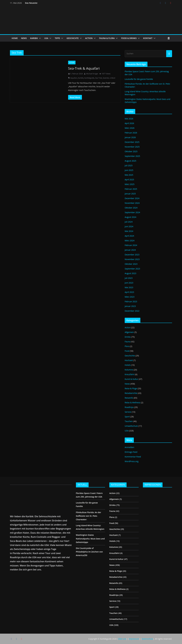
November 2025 (132, 147)
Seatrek (106, 78)
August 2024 (130, 217)
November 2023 (132, 259)
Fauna (128, 342)
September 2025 (132, 156)
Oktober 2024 (131, 208)
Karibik (81, 78)
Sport (127, 417)
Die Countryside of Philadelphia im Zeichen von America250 (89, 552)
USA (46, 38)
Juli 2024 (129, 222)
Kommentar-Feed (133, 457)
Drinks (128, 337)
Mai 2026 (129, 119)
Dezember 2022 (132, 311)
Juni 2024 (129, 226)
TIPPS (57, 38)
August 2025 (130, 161)
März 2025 (130, 184)
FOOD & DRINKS (129, 38)
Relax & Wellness (133, 402)
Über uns (122, 639)
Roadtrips (129, 407)
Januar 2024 (130, 250)
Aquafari (74, 78)
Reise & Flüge (131, 388)
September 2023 (132, 269)
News (127, 384)
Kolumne (129, 370)
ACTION (89, 38)
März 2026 (130, 128)
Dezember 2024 (132, 198)
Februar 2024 (131, 245)
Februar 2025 (131, 189)
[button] (39, 38)
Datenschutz (147, 639)
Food (127, 351)
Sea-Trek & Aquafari (84, 68)
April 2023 (129, 292)
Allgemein (129, 332)
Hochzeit (129, 360)
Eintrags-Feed (131, 452)
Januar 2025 (130, 194)
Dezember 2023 (132, 255)
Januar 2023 (130, 306)
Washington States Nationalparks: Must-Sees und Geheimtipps (90, 538)
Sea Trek (99, 78)
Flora (127, 346)
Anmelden (129, 447)
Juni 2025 (129, 170)
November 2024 (132, 203)
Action (72, 63)
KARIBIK (34, 38)
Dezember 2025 (132, 142)
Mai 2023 (129, 287)
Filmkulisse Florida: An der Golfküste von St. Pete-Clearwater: (89, 516)
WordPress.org (132, 461)
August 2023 (130, 273)
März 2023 (130, 297)
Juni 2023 (129, 283)
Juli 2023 (129, 278)
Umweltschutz (131, 426)
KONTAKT (148, 38)
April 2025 (129, 180)
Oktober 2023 (131, 264)
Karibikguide (89, 78)
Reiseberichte (131, 393)
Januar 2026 (130, 137)
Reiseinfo (129, 398)
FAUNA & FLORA (107, 38)
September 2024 (132, 212)
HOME (15, 38)
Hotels (128, 365)
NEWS (24, 38)
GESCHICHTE (73, 38)
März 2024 (130, 241)
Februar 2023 (131, 301)
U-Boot (112, 78)
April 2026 (129, 123)
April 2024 (129, 236)
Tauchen (129, 421)
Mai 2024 (129, 231)
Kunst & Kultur (131, 379)
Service (128, 412)
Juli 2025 (129, 165)
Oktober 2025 (131, 151)
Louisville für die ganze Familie (139, 79)
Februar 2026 (131, 133)
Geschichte (130, 356)
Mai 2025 (129, 175)
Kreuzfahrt (130, 374)
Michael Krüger (92, 74)
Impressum (134, 639)
